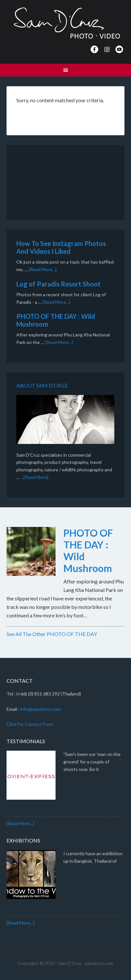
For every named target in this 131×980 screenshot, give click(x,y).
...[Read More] (34, 477)
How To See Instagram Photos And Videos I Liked (61, 247)
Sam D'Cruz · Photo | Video (65, 23)
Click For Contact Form (30, 724)
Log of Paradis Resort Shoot (58, 284)
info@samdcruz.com (41, 709)
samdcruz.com (99, 963)
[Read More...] (43, 269)
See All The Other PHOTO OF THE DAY (52, 634)
